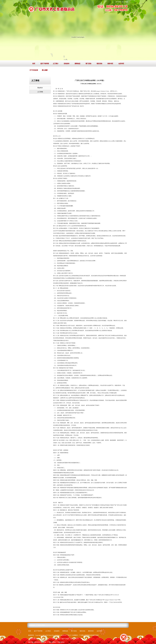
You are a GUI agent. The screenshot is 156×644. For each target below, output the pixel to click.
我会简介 (40, 88)
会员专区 (121, 64)
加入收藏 (125, 2)
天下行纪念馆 (34, 70)
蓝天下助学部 (45, 64)
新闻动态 (78, 64)
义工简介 (56, 64)
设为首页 (118, 2)
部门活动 (88, 64)
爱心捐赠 (45, 70)
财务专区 (110, 64)
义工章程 (40, 92)
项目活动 (99, 64)
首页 (34, 64)
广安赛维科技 (60, 642)
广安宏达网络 (41, 625)
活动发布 (67, 64)
